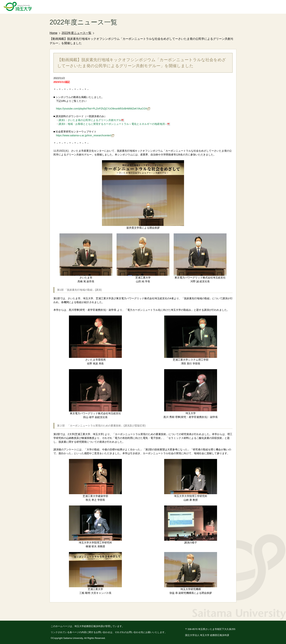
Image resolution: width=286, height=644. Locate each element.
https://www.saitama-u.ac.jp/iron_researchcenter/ (85, 135)
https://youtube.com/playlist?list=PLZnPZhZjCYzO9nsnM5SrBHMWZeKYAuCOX (103, 109)
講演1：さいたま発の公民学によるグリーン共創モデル (91, 120)
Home (54, 33)
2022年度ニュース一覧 (77, 33)
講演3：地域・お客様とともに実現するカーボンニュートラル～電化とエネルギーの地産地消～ (114, 124)
